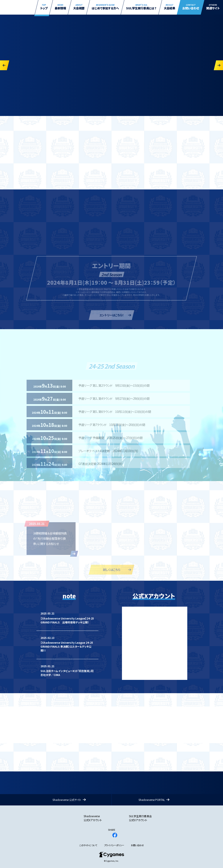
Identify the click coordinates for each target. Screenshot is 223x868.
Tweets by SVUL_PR (134, 609)
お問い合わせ (137, 845)
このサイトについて (88, 845)
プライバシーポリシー (114, 845)
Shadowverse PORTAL (152, 800)
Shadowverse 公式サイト (67, 800)
